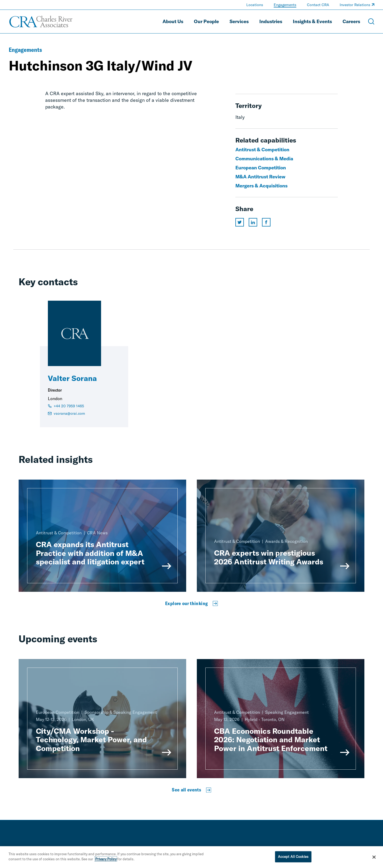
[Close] (374, 860)
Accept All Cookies (293, 859)
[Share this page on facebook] (266, 222)
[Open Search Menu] (371, 22)
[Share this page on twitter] (240, 222)
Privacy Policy (106, 862)
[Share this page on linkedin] (253, 222)
